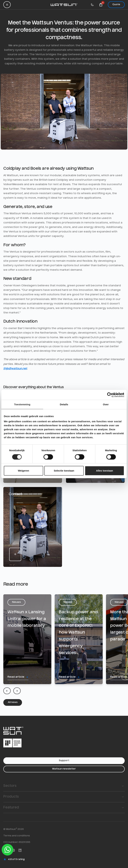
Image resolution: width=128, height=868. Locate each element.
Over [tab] (106, 404)
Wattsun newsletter (64, 769)
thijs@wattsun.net (15, 369)
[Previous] (7, 691)
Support (64, 761)
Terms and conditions (17, 836)
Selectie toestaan (64, 471)
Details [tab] (64, 404)
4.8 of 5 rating (16, 859)
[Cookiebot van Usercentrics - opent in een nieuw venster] (110, 395)
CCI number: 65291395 (17, 842)
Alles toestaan (104, 471)
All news (13, 702)
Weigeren (23, 471)
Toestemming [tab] (22, 404)
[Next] (17, 691)
